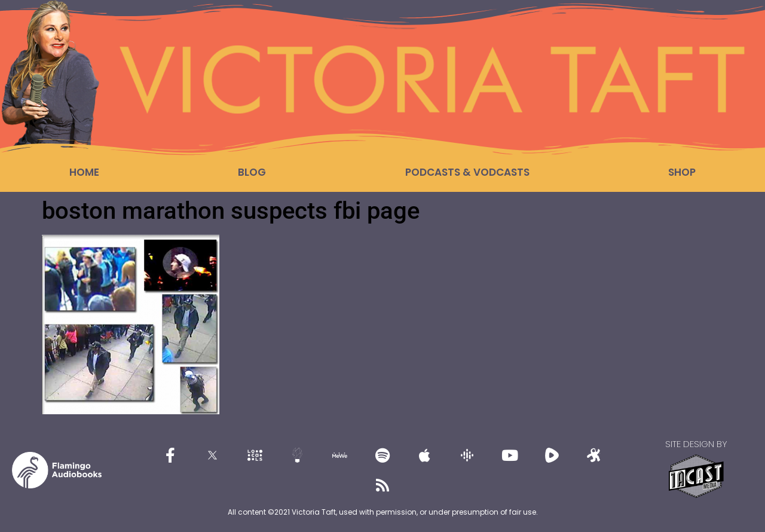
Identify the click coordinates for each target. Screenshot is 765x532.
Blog (252, 172)
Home (84, 172)
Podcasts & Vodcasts (467, 172)
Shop (682, 172)
